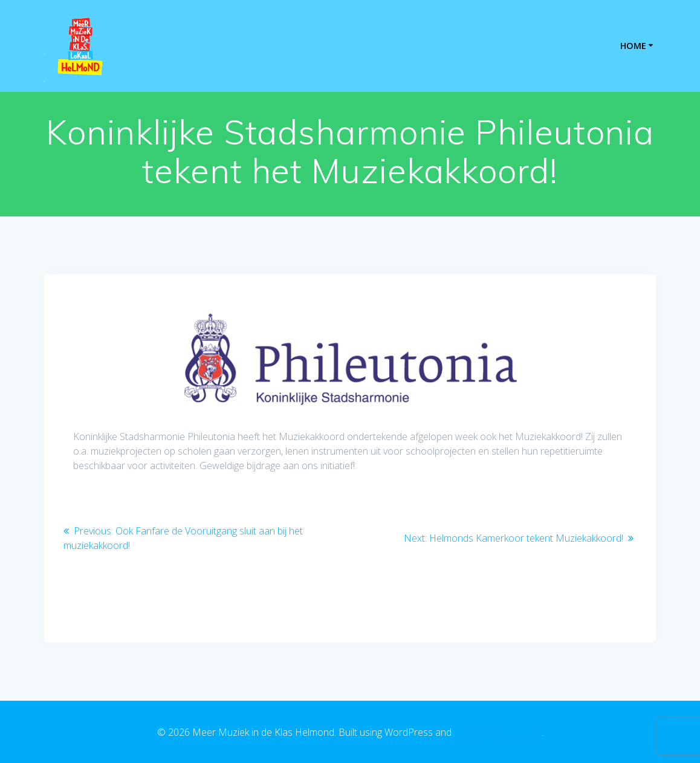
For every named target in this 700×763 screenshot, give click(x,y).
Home (633, 46)
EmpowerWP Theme (498, 732)
